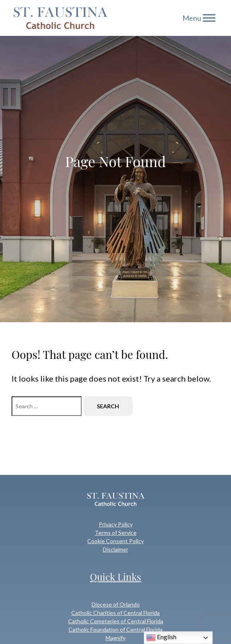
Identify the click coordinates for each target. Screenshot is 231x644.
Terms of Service (116, 533)
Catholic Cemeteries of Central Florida (116, 621)
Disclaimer (115, 549)
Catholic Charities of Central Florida (115, 613)
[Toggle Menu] (209, 18)
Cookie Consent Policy (115, 541)
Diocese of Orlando (116, 604)
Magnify (115, 638)
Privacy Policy (116, 524)
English (161, 638)
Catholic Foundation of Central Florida (115, 629)
